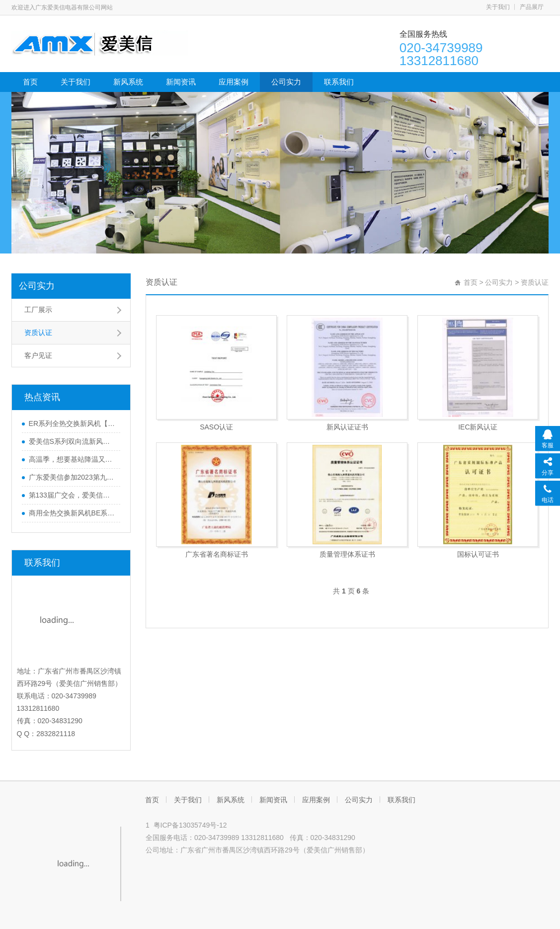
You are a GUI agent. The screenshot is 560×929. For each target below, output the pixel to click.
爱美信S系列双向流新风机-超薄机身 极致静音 (72, 441)
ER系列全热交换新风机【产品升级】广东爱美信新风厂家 (72, 423)
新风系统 (128, 82)
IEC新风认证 (478, 427)
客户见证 (38, 355)
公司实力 (286, 82)
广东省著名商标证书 (217, 554)
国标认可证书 (478, 554)
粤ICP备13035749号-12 (190, 825)
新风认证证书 (347, 427)
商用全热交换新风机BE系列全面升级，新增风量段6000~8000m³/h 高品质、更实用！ (72, 513)
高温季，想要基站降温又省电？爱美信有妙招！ (72, 459)
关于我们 (498, 7)
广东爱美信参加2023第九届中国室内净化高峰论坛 (72, 477)
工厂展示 (38, 310)
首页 (30, 82)
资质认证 (38, 333)
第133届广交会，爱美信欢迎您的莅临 (72, 495)
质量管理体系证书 (347, 554)
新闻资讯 (181, 82)
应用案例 (234, 82)
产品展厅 (532, 7)
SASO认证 (216, 427)
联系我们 (339, 82)
